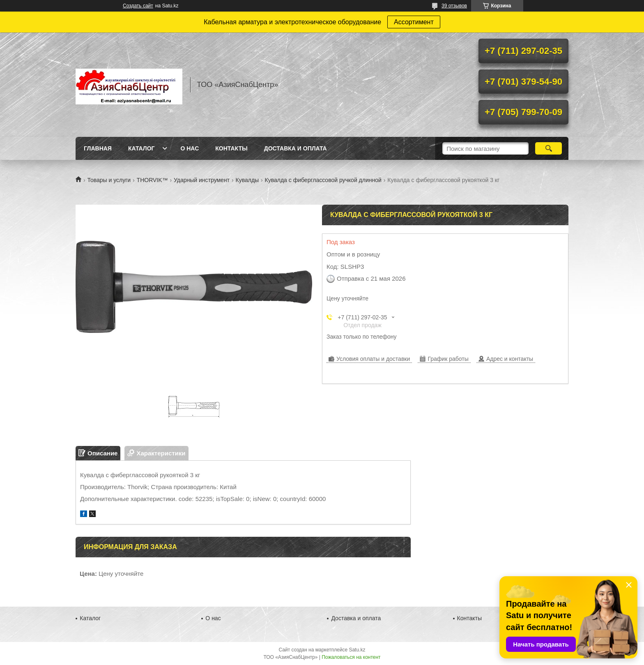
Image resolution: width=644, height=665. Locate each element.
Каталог (141, 148)
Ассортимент (414, 22)
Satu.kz (357, 650)
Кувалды (247, 180)
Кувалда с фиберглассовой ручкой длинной (323, 180)
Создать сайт (138, 6)
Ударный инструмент (202, 180)
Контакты (231, 148)
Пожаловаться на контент (351, 657)
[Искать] (549, 148)
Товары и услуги (109, 180)
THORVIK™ (152, 180)
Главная (98, 148)
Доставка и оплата (296, 148)
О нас (190, 148)
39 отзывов (454, 6)
